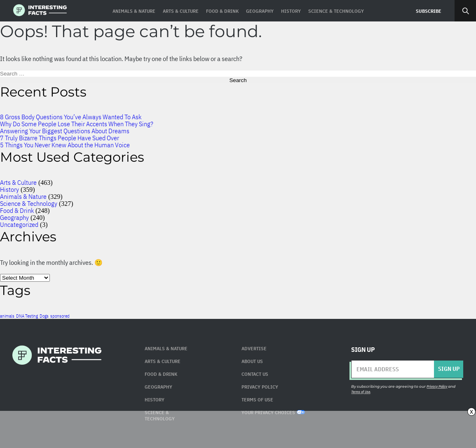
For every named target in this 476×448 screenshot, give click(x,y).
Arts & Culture (18, 182)
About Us (252, 361)
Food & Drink (17, 210)
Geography (14, 217)
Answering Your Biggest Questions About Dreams (65, 131)
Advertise (254, 348)
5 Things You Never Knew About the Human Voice (65, 145)
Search (465, 11)
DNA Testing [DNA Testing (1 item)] (27, 316)
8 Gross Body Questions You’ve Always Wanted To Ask (71, 117)
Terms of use (257, 400)
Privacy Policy (260, 387)
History (9, 189)
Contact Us (255, 374)
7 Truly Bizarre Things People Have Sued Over (60, 138)
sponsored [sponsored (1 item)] (60, 316)
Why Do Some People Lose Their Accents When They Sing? (77, 124)
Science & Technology (29, 203)
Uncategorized (19, 224)
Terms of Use (361, 392)
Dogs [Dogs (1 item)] (44, 316)
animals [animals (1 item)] (7, 316)
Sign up (449, 369)
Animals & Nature (23, 196)
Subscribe (429, 11)
